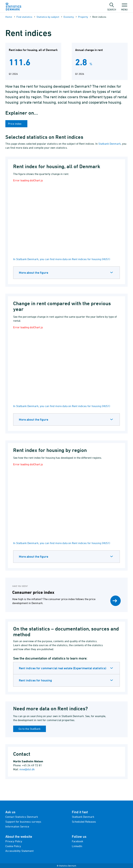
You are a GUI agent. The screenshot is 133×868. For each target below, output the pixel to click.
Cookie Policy (13, 846)
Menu (124, 8)
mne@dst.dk (27, 769)
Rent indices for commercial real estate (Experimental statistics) (63, 668)
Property (83, 17)
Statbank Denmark (110, 144)
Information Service (17, 826)
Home (9, 17)
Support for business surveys (23, 822)
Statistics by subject (48, 17)
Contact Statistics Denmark (22, 817)
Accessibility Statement (19, 851)
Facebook (77, 841)
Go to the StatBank (30, 729)
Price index (15, 124)
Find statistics (24, 17)
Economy (69, 17)
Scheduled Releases (84, 822)
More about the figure (34, 273)
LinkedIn (77, 846)
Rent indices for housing (35, 680)
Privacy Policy (14, 841)
